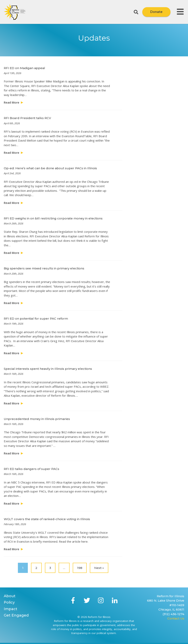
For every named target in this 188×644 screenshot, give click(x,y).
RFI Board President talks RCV (27, 118)
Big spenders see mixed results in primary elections (44, 268)
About (10, 596)
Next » (99, 568)
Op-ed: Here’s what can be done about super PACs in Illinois (50, 168)
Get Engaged (16, 615)
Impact (11, 609)
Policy (9, 602)
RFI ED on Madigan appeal (24, 68)
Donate (156, 12)
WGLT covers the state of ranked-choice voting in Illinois (47, 519)
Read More (12, 102)
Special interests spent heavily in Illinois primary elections (48, 369)
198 (80, 568)
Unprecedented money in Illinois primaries (37, 419)
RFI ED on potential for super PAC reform (36, 319)
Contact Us (176, 618)
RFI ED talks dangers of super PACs (31, 469)
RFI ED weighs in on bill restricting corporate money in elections (53, 218)
